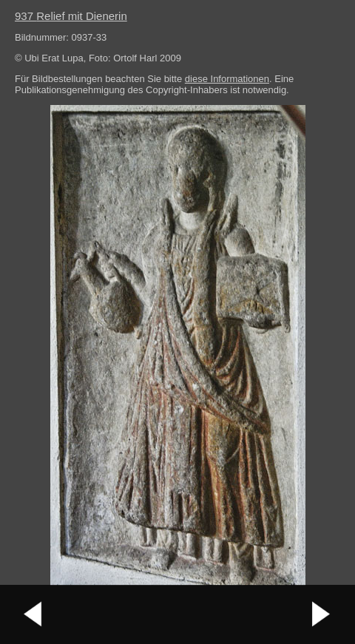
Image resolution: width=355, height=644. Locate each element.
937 (71, 16)
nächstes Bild (322, 614)
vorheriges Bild (33, 614)
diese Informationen (227, 79)
